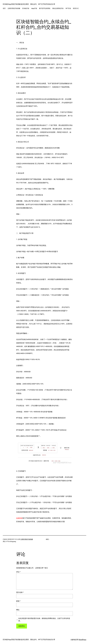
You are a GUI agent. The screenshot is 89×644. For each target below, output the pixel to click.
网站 (18, 610)
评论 (18, 572)
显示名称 (20, 592)
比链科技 (19, 518)
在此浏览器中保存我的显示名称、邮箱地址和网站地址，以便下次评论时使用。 (44, 620)
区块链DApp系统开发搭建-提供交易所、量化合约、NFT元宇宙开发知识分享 (29, 4)
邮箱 (18, 601)
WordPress (83, 640)
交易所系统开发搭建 (27, 539)
